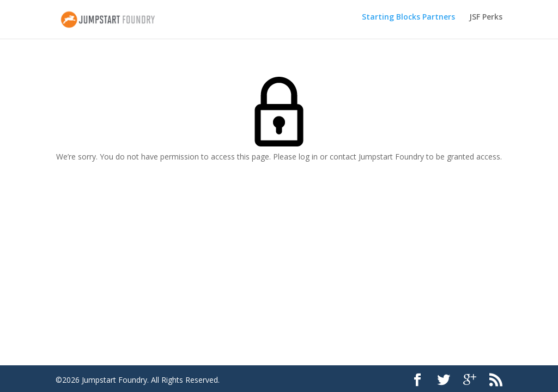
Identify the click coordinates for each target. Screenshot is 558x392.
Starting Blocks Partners (408, 22)
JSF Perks (486, 22)
